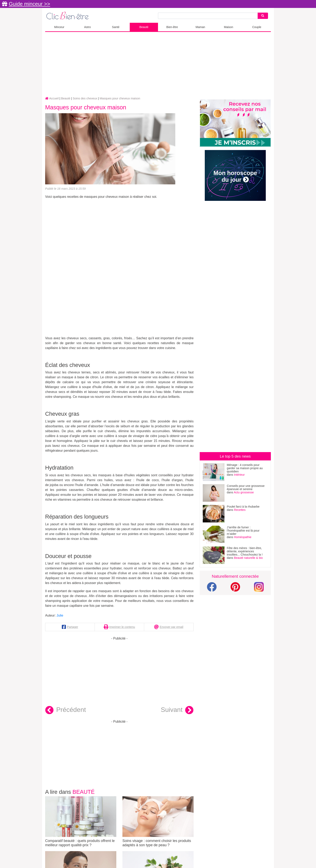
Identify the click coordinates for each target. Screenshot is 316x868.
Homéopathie (243, 537)
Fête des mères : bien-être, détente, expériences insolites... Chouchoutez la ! (245, 551)
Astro (88, 27)
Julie (60, 615)
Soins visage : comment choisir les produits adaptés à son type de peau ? (158, 822)
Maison (228, 27)
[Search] (263, 16)
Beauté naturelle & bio (248, 558)
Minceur (59, 27)
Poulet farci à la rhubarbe (243, 507)
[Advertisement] (158, 64)
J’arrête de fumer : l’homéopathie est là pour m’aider (243, 531)
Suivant (177, 710)
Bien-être (172, 27)
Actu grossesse (244, 492)
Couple (257, 27)
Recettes (240, 510)
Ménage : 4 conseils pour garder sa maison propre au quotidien (245, 468)
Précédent (65, 710)
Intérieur (239, 475)
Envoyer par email (171, 627)
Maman (200, 27)
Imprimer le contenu (122, 627)
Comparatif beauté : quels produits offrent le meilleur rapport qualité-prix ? (81, 822)
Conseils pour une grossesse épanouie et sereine (246, 487)
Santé (116, 27)
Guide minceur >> (29, 4)
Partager (72, 627)
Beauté (144, 27)
